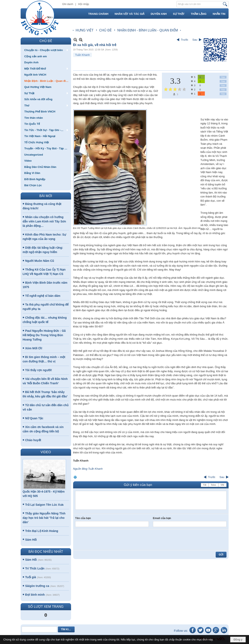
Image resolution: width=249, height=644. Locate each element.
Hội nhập (84, 4)
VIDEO (46, 452)
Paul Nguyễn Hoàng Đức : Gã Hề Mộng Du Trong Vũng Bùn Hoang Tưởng (44, 335)
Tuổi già (31, 577)
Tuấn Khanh (83, 55)
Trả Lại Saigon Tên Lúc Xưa (44, 505)
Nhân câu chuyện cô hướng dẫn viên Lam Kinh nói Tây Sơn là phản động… (44, 221)
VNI (222, 485)
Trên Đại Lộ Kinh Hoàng (42, 531)
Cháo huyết (33, 440)
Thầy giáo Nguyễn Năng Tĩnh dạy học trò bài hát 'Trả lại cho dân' (44, 518)
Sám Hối (31, 540)
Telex (213, 485)
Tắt (205, 485)
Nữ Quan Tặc (34, 418)
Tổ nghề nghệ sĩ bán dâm (43, 296)
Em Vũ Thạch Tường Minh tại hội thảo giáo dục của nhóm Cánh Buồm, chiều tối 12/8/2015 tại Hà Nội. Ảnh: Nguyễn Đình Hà (137, 228)
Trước (185, 40)
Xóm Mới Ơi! (34, 348)
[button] (46, 50)
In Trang (75, 477)
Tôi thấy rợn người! (39, 370)
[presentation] (107, 540)
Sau (195, 40)
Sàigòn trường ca (37, 586)
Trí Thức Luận (35, 568)
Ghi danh (68, 4)
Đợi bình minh (35, 595)
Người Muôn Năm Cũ (40, 261)
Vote (223, 77)
